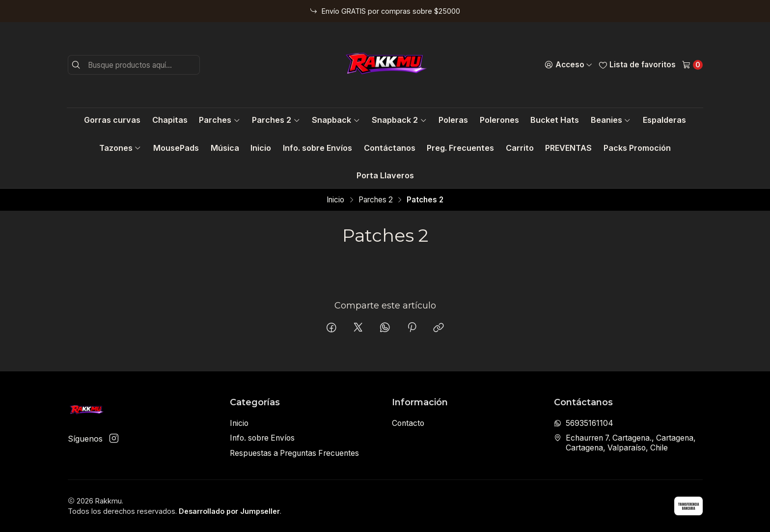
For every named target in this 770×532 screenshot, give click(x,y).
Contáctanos (390, 148)
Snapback (336, 120)
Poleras (453, 120)
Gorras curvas (112, 120)
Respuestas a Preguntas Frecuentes (294, 453)
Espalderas (664, 120)
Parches (220, 120)
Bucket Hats (555, 120)
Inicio (261, 148)
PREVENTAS (568, 148)
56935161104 (584, 423)
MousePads (176, 148)
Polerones (499, 120)
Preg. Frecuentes (460, 148)
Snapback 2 (399, 120)
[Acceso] (568, 65)
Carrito (520, 148)
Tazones (120, 148)
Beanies (611, 120)
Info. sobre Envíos (317, 148)
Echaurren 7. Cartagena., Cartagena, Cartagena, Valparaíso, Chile (625, 443)
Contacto (408, 423)
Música (225, 148)
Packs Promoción (637, 148)
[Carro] (692, 65)
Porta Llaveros (385, 175)
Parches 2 (276, 120)
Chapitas (170, 120)
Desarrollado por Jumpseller (229, 511)
